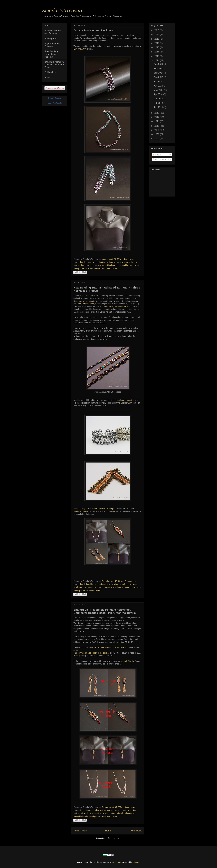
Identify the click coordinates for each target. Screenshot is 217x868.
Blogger (136, 862)
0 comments (130, 581)
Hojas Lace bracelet (123, 400)
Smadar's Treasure (63, 10)
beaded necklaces (88, 584)
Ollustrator (117, 862)
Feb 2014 (159, 103)
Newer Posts (80, 831)
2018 (157, 43)
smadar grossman (93, 268)
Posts (157, 155)
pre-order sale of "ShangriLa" (104, 509)
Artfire (84, 49)
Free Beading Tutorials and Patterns (51, 54)
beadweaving (115, 262)
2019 (157, 39)
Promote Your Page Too (55, 103)
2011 (157, 121)
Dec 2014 (159, 64)
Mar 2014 (159, 99)
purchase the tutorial (82, 511)
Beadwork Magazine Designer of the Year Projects (54, 65)
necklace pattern (129, 265)
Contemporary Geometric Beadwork (117, 306)
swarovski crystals (110, 268)
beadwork (126, 262)
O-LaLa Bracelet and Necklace (93, 30)
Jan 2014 (158, 107)
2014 (157, 60)
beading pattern (87, 262)
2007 (157, 139)
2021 (157, 30)
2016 (157, 52)
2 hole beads (86, 810)
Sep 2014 (159, 73)
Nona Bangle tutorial (85, 304)
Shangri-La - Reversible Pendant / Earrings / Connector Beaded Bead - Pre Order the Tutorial (105, 611)
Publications (50, 72)
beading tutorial (101, 262)
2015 (157, 56)
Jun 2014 (158, 86)
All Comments (161, 159)
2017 (157, 47)
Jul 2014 (158, 81)
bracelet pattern (90, 587)
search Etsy (127, 661)
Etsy (75, 49)
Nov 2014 (159, 68)
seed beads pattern (110, 816)
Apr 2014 (158, 94)
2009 (157, 130)
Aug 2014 (159, 77)
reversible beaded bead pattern (87, 816)
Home (108, 831)
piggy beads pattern (126, 813)
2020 (157, 35)
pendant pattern (109, 813)
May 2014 (159, 90)
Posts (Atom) (114, 838)
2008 (157, 134)
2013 (157, 113)
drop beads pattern (89, 265)
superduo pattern (94, 590)
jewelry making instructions (110, 265)
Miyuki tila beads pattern (91, 813)
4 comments (129, 259)
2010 (157, 126)
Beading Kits (51, 39)
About (47, 77)
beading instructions (101, 810)
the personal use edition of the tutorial (110, 647)
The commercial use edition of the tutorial (91, 653)
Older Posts (136, 831)
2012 (157, 117)
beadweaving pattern (120, 810)
